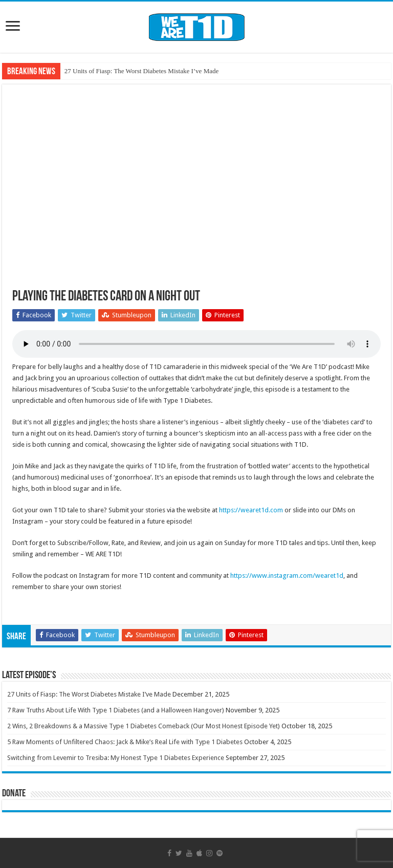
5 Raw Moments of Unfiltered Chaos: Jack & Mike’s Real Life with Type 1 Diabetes (125, 742)
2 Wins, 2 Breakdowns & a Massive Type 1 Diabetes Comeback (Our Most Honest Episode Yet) (144, 726)
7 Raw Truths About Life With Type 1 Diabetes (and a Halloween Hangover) (116, 710)
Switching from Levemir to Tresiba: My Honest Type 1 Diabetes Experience (116, 758)
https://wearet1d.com (251, 510)
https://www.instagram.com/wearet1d (287, 576)
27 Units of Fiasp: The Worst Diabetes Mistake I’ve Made (141, 71)
